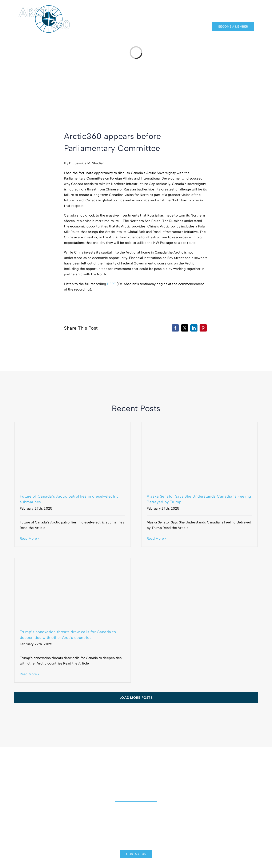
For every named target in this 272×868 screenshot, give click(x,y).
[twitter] (252, 9)
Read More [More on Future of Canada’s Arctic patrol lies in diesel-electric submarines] (28, 538)
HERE (111, 284)
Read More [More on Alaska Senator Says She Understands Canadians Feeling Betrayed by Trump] (155, 538)
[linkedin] (245, 9)
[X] (185, 328)
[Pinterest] (203, 328)
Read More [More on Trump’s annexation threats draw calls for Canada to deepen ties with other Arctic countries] (28, 674)
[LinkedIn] (194, 328)
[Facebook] (175, 328)
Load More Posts (136, 698)
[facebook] (237, 9)
